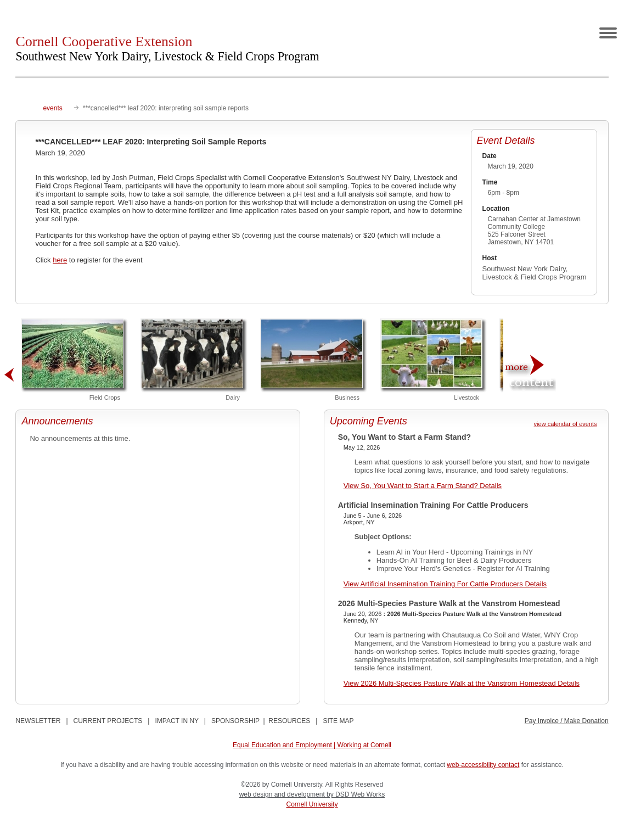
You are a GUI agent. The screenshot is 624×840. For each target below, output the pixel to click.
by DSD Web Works (356, 794)
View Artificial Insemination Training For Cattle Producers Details (445, 584)
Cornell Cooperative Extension (167, 48)
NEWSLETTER (38, 721)
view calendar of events (566, 424)
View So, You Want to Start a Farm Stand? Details (423, 486)
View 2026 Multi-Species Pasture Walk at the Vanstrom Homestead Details (462, 683)
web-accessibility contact (483, 765)
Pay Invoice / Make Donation (567, 721)
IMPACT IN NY (176, 721)
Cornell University (312, 804)
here (60, 260)
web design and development (283, 794)
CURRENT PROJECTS (108, 721)
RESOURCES (289, 721)
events (52, 108)
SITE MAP (338, 721)
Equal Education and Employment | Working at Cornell (312, 745)
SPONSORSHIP (235, 721)
